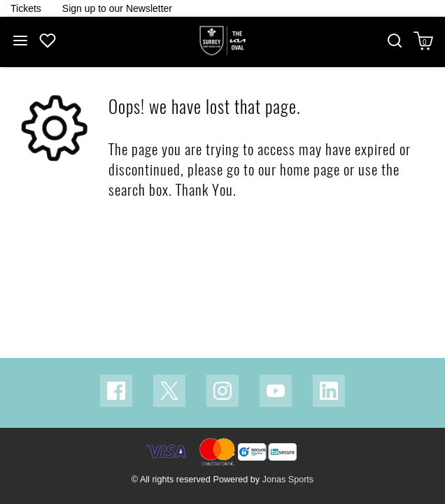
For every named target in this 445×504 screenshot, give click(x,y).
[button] (395, 42)
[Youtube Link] (276, 391)
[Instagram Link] (222, 391)
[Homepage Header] (26, 8)
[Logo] (222, 41)
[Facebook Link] (116, 391)
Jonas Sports (288, 480)
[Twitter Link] (169, 391)
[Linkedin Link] (329, 391)
